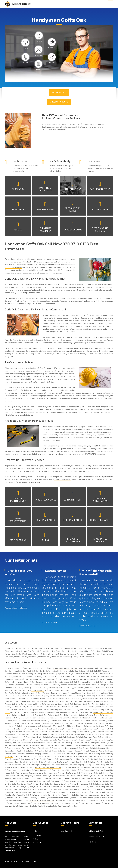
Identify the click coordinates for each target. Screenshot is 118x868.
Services (38, 835)
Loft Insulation (73, 520)
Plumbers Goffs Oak (99, 776)
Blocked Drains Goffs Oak (15, 765)
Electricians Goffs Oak (72, 676)
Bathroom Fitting (100, 189)
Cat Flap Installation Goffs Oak (41, 800)
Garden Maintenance (18, 500)
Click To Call (59, 93)
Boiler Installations (58, 696)
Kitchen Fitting (73, 189)
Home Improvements (18, 520)
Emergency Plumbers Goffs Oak (37, 776)
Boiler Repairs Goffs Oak (103, 712)
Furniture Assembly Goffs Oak (21, 795)
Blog (36, 839)
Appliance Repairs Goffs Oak (21, 696)
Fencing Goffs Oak (95, 759)
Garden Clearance (45, 500)
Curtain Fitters (73, 500)
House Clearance (100, 520)
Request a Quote (59, 102)
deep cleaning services (97, 340)
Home (37, 831)
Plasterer (18, 209)
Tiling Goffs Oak (41, 687)
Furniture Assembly (45, 230)
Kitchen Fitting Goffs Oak (77, 710)
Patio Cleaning (18, 540)
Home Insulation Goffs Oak (96, 803)
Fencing (18, 230)
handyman (71, 259)
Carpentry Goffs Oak (24, 685)
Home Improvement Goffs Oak (66, 668)
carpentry (69, 290)
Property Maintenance (73, 540)
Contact (38, 843)
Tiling (45, 540)
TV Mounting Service (100, 540)
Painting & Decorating (45, 189)
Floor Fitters (100, 209)
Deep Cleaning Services (100, 230)
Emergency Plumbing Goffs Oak (90, 682)
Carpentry (18, 189)
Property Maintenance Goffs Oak (48, 767)
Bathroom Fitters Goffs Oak (47, 682)
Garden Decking (73, 230)
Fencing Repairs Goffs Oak (61, 674)
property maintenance (51, 265)
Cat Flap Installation (100, 500)
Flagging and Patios (73, 209)
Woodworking (45, 209)
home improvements (13, 267)
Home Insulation (45, 520)
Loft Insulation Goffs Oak (31, 806)
